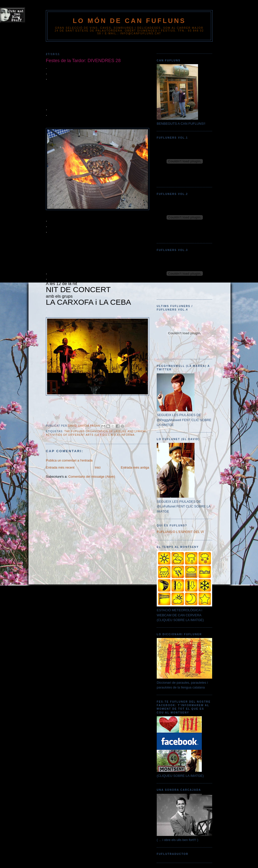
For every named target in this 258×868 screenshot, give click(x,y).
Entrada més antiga (135, 467)
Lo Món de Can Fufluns (129, 21)
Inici (98, 467)
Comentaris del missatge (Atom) (92, 477)
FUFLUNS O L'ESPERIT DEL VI (180, 532)
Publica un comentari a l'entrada (69, 460)
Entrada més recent (60, 467)
